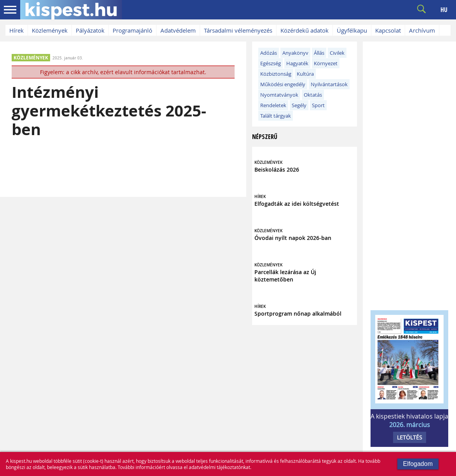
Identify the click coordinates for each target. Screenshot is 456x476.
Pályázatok (90, 30)
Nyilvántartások (329, 84)
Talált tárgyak (276, 116)
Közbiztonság (276, 74)
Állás (319, 53)
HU (444, 10)
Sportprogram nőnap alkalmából (298, 314)
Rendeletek (273, 105)
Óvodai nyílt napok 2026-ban (293, 238)
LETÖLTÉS (410, 437)
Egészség (271, 63)
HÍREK (260, 197)
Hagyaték (297, 63)
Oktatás (313, 95)
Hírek (17, 30)
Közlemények (50, 30)
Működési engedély (283, 84)
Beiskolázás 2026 (277, 169)
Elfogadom (418, 464)
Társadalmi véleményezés (238, 30)
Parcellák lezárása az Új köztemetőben (285, 276)
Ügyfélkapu (352, 30)
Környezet (326, 63)
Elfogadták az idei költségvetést (297, 204)
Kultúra (305, 74)
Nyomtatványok (279, 95)
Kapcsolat (388, 30)
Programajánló (132, 30)
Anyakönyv (295, 53)
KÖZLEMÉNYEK (31, 58)
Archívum (422, 30)
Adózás (269, 53)
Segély (299, 105)
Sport (318, 105)
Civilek (337, 53)
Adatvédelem (178, 30)
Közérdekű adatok (305, 30)
